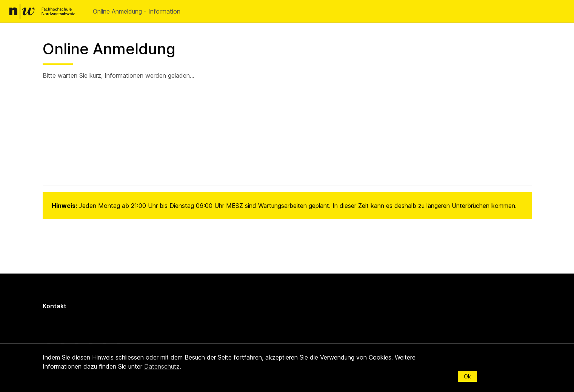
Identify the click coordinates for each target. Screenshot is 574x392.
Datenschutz (162, 366)
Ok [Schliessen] (467, 376)
